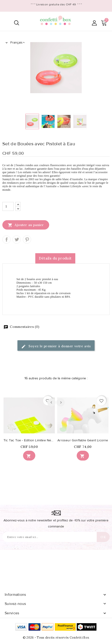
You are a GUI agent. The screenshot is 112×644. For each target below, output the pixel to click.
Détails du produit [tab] (55, 258)
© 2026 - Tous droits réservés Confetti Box (56, 638)
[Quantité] (8, 206)
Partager (6, 240)
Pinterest (27, 240)
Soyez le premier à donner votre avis (56, 346)
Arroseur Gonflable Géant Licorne (83, 440)
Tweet (17, 240)
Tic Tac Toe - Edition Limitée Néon (29, 440)
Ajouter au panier (26, 225)
